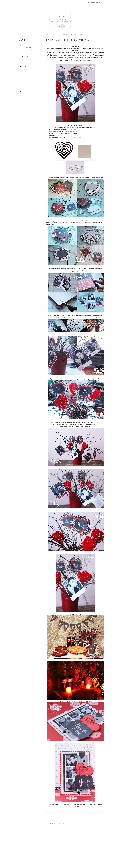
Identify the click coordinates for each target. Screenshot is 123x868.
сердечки (52, 132)
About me (45, 35)
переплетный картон (75, 138)
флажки (58, 132)
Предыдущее (103, 865)
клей (50, 140)
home (37, 35)
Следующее (47, 865)
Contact (64, 35)
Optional (73, 35)
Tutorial (82, 35)
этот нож (73, 130)
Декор (53, 812)
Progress (55, 35)
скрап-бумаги (73, 132)
